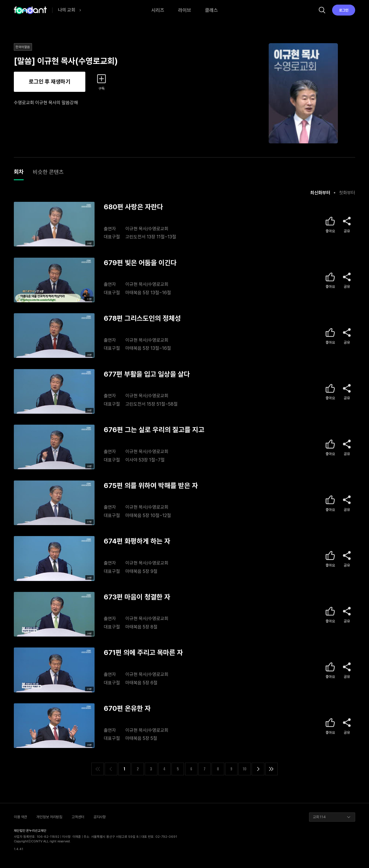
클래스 (211, 10)
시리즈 (158, 10)
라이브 (185, 10)
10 (245, 769)
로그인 (344, 10)
